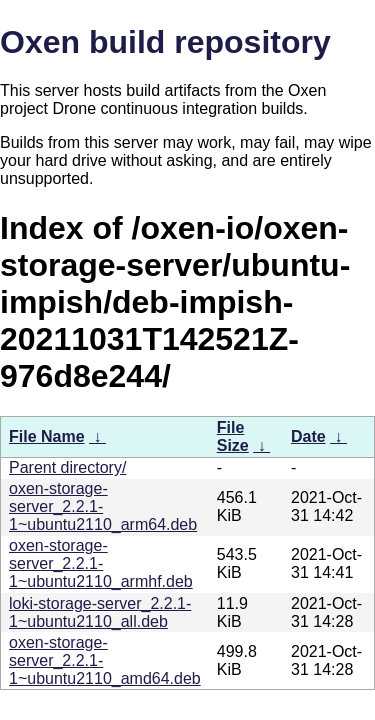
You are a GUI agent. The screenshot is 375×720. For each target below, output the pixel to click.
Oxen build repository (165, 42)
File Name (47, 436)
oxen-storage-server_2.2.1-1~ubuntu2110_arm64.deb (103, 506)
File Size (233, 436)
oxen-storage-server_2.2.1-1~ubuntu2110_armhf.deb (101, 563)
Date (308, 436)
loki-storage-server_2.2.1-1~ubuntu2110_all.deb (100, 612)
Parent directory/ (67, 467)
